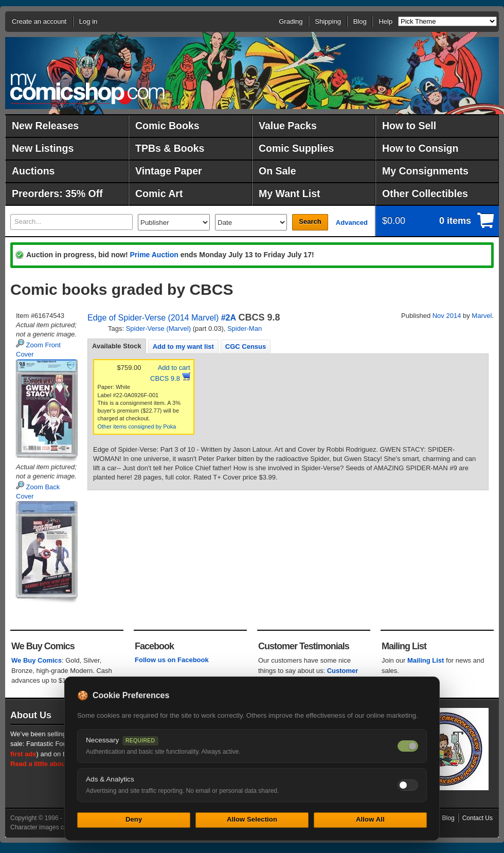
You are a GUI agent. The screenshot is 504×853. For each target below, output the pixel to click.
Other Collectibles (425, 193)
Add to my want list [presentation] (183, 346)
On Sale (277, 171)
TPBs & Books (170, 148)
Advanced (352, 223)
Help (385, 21)
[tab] (117, 346)
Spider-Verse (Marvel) (158, 328)
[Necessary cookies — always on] (408, 746)
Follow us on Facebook (172, 660)
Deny (134, 819)
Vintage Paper (169, 171)
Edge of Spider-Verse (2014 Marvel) (153, 318)
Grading (291, 21)
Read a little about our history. (58, 764)
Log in (88, 21)
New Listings (43, 148)
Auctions (33, 171)
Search (310, 221)
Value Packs (288, 126)
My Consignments (425, 171)
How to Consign (420, 148)
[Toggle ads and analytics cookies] (408, 785)
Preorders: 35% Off (57, 193)
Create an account (39, 21)
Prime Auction (154, 255)
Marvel (482, 316)
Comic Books (167, 126)
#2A (229, 318)
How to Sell (409, 126)
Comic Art (159, 193)
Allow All (370, 819)
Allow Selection (252, 819)
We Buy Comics (37, 660)
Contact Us (478, 818)
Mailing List (426, 660)
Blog (360, 21)
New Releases (45, 126)
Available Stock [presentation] (117, 346)
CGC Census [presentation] (246, 346)
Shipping (328, 21)
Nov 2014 (447, 316)
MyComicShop (87, 89)
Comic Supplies (296, 148)
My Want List (290, 193)
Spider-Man (245, 328)
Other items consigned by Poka (137, 426)
